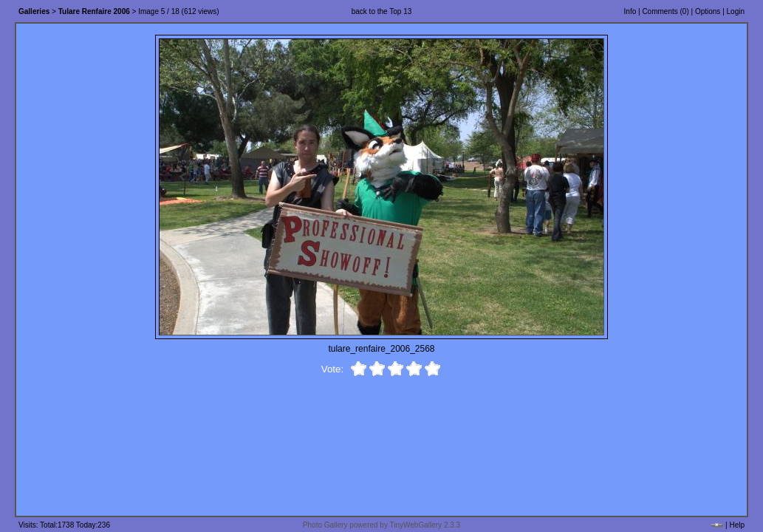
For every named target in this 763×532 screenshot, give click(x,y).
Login (736, 11)
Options (708, 11)
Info (630, 11)
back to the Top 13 (382, 11)
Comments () (665, 11)
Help (737, 525)
